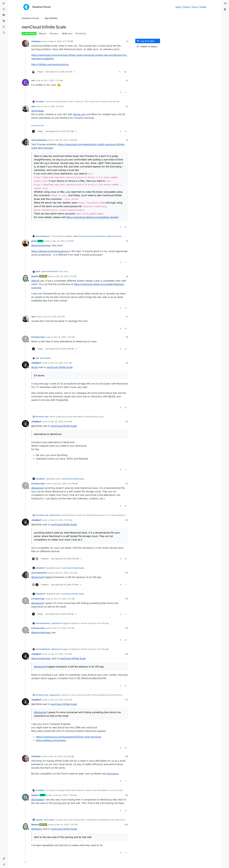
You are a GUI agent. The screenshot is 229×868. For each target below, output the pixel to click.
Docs (195, 7)
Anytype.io (113, 774)
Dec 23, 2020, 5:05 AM (61, 700)
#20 (126, 825)
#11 (127, 484)
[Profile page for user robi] (25, 108)
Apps (178, 7)
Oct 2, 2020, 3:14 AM (54, 106)
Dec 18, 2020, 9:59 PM (55, 317)
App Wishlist (29, 33)
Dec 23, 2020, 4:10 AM (64, 599)
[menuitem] (225, 4)
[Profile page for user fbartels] (25, 278)
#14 (127, 599)
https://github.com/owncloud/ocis (50, 64)
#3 (127, 106)
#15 (127, 628)
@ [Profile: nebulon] (37, 829)
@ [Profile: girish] (35, 281)
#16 (127, 654)
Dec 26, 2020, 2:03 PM (67, 825)
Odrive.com (79, 114)
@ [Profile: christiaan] (38, 111)
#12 (127, 520)
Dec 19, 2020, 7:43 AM (64, 337)
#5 (127, 241)
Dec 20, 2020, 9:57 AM (61, 363)
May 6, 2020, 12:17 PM (60, 41)
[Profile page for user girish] (25, 243)
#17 (127, 700)
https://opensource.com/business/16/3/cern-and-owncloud (68, 737)
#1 (127, 41)
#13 (127, 573)
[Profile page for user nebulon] (25, 797)
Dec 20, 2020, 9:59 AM (61, 422)
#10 (127, 422)
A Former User (38, 337)
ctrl (33, 80)
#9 (127, 363)
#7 (127, 317)
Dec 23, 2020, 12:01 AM (62, 520)
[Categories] (4, 4)
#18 (127, 756)
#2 (127, 80)
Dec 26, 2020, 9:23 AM (61, 756)
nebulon (35, 795)
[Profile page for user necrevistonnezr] (25, 142)
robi (33, 106)
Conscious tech (38, 125)
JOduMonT (36, 363)
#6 (127, 276)
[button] (4, 859)
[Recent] (4, 9)
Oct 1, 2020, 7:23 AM (53, 80)
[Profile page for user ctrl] (25, 82)
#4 (127, 140)
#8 (127, 337)
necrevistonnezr (39, 140)
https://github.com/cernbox (51, 740)
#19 (127, 795)
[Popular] (4, 21)
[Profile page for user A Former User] (25, 339)
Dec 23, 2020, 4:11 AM (64, 628)
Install (203, 7)
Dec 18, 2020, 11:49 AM (66, 140)
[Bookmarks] (4, 27)
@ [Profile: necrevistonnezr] (41, 245)
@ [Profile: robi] (35, 367)
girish (34, 241)
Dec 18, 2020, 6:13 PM (66, 276)
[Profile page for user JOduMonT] (25, 365)
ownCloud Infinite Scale (59, 367)
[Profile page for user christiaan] (25, 43)
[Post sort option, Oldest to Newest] (148, 47)
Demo (187, 7)
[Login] (225, 4)
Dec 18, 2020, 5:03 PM (63, 241)
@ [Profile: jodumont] (38, 488)
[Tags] (4, 15)
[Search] (4, 33)
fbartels (35, 276)
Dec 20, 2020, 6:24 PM (65, 484)
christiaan (36, 41)
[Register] (225, 9)
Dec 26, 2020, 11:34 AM (66, 795)
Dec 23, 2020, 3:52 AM (67, 573)
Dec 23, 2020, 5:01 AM (61, 654)
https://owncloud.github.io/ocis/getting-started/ (92, 217)
